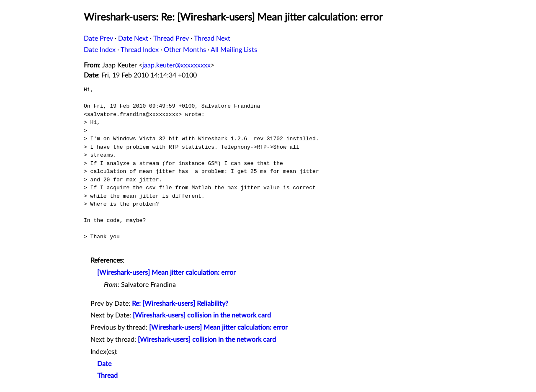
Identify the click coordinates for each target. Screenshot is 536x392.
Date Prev (98, 39)
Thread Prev (171, 39)
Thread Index (140, 50)
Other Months (185, 50)
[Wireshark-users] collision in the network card (202, 315)
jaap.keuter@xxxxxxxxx (177, 65)
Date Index (100, 50)
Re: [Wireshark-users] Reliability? (180, 304)
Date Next (133, 39)
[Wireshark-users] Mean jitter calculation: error (166, 273)
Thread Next (212, 39)
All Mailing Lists (234, 50)
